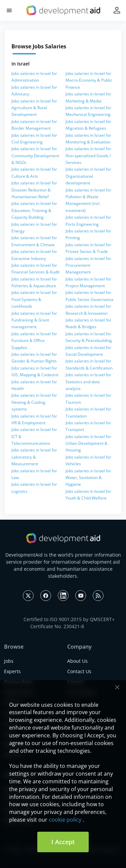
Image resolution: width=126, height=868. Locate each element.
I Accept (63, 842)
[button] (9, 11)
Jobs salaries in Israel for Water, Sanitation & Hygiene (88, 478)
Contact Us (79, 671)
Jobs (9, 661)
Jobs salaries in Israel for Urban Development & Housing (88, 443)
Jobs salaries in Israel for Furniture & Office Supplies (34, 341)
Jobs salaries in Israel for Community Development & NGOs (35, 156)
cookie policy (65, 820)
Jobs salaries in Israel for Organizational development (88, 176)
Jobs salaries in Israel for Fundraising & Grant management (34, 320)
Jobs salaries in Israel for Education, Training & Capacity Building (34, 210)
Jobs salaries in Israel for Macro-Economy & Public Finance (89, 80)
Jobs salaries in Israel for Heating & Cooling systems (34, 402)
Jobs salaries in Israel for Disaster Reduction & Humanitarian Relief (34, 190)
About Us (77, 661)
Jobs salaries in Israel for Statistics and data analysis (88, 382)
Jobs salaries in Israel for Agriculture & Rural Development (34, 108)
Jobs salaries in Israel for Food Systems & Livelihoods (34, 299)
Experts (12, 671)
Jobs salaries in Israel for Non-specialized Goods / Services (88, 156)
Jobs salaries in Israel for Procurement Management (88, 265)
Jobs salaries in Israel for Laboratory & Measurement (34, 457)
